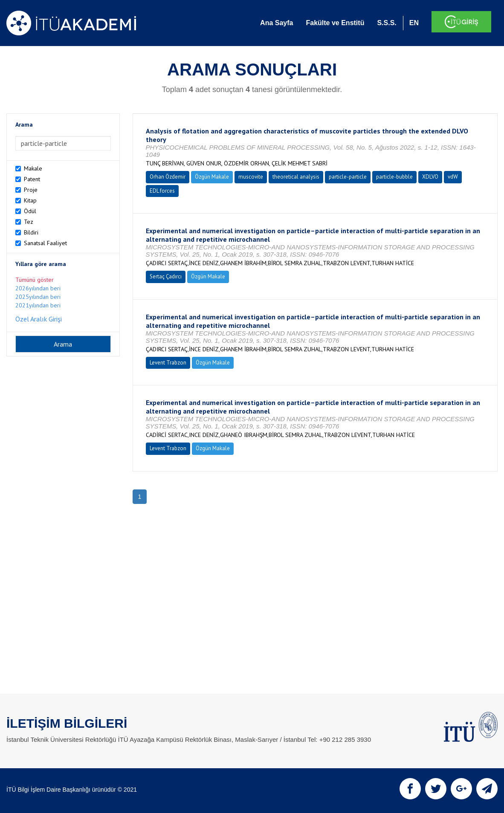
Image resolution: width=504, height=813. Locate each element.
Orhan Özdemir (168, 177)
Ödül (30, 211)
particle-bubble (394, 177)
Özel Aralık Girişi (39, 319)
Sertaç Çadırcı (166, 276)
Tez (29, 222)
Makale (33, 168)
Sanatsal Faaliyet (45, 243)
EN (414, 23)
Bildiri (31, 232)
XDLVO (430, 177)
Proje (31, 190)
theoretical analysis (296, 177)
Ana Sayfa (277, 23)
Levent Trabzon (168, 363)
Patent (32, 179)
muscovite (251, 177)
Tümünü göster (35, 280)
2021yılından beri (38, 305)
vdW (453, 177)
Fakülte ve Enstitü (335, 23)
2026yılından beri (38, 288)
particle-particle (348, 177)
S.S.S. (387, 23)
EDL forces (162, 191)
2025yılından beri (38, 297)
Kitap (30, 200)
